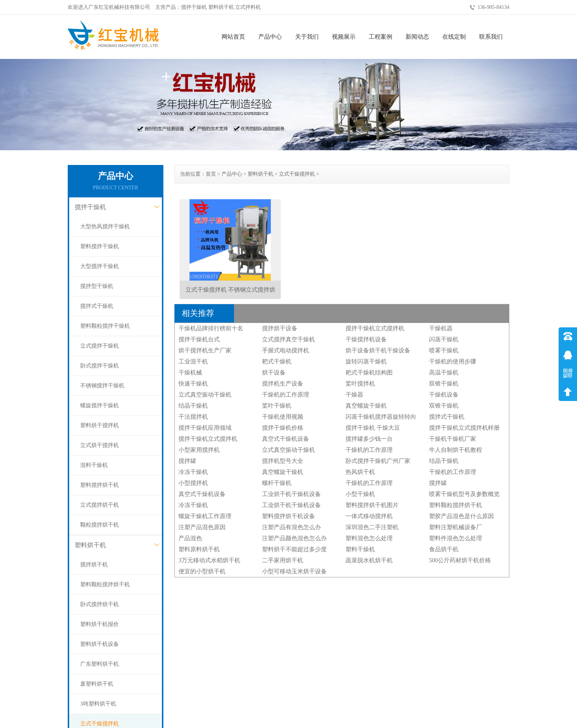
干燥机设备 (444, 395)
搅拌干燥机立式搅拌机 (375, 328)
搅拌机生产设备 (283, 384)
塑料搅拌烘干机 (100, 485)
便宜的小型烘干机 (202, 571)
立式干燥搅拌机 (297, 174)
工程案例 (380, 37)
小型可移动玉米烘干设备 (294, 571)
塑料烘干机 (90, 545)
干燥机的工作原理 (286, 395)
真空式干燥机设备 (286, 439)
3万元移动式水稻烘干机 (209, 560)
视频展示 (344, 37)
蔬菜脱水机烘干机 (369, 560)
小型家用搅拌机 (199, 450)
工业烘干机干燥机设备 (291, 494)
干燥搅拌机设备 (366, 339)
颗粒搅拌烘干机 (100, 525)
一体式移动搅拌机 (369, 516)
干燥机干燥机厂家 (453, 439)
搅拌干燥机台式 (199, 339)
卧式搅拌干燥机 (100, 366)
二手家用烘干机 (283, 560)
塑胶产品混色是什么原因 (461, 516)
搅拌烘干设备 (280, 328)
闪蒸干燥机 (444, 339)
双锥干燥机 (444, 384)
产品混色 (190, 538)
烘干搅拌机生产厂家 (205, 350)
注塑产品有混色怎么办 (291, 527)
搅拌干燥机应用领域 (205, 428)
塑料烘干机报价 (100, 624)
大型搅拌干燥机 (100, 266)
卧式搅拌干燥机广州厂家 (378, 461)
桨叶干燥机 (277, 406)
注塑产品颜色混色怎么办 (294, 538)
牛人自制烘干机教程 (456, 450)
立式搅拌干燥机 (100, 346)
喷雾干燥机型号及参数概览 (464, 494)
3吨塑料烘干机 (98, 704)
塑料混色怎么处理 (369, 538)
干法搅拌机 (193, 417)
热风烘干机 (360, 472)
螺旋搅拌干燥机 (100, 405)
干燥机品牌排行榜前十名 (211, 328)
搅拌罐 (187, 461)
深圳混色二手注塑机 (372, 527)
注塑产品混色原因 (202, 527)
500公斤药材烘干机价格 (460, 560)
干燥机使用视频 (283, 417)
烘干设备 (274, 372)
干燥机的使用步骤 (453, 361)
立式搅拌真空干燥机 (288, 339)
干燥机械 (190, 372)
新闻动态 (417, 37)
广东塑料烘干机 (100, 664)
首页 (211, 174)
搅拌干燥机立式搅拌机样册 (464, 428)
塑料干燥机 (360, 549)
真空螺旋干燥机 (366, 406)
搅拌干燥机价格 (283, 428)
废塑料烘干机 (97, 684)
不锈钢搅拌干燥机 (102, 386)
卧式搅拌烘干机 (100, 604)
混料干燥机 (94, 465)
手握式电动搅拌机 (286, 350)
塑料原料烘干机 (199, 549)
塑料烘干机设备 (100, 644)
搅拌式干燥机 (97, 306)
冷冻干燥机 (193, 472)
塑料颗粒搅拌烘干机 (105, 584)
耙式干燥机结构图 (369, 372)
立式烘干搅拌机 (100, 445)
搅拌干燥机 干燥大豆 (373, 428)
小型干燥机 (360, 494)
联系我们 (491, 37)
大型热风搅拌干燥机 (105, 226)
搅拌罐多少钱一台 (369, 439)
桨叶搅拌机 (360, 384)
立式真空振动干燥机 (205, 395)
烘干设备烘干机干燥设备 (378, 350)
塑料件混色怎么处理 (456, 538)
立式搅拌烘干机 (100, 505)
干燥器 (354, 395)
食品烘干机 (444, 549)
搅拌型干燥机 (97, 286)
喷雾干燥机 (444, 350)
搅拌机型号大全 (283, 461)
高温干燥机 (444, 372)
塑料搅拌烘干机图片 (372, 505)
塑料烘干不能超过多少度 (294, 549)
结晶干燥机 (193, 406)
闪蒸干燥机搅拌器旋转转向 (381, 417)
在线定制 (454, 37)
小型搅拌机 (193, 483)
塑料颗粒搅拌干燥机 (105, 326)
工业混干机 (193, 361)
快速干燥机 (193, 384)
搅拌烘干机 (94, 565)
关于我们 (307, 37)
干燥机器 (441, 328)
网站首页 (233, 37)
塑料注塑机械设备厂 (456, 527)
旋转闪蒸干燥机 (366, 361)
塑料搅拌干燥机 (100, 246)
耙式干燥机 (277, 361)
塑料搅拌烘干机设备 (288, 516)
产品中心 (270, 37)
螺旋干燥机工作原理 (205, 516)
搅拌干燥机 (90, 207)
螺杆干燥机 (277, 483)
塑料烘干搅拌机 (100, 425)
